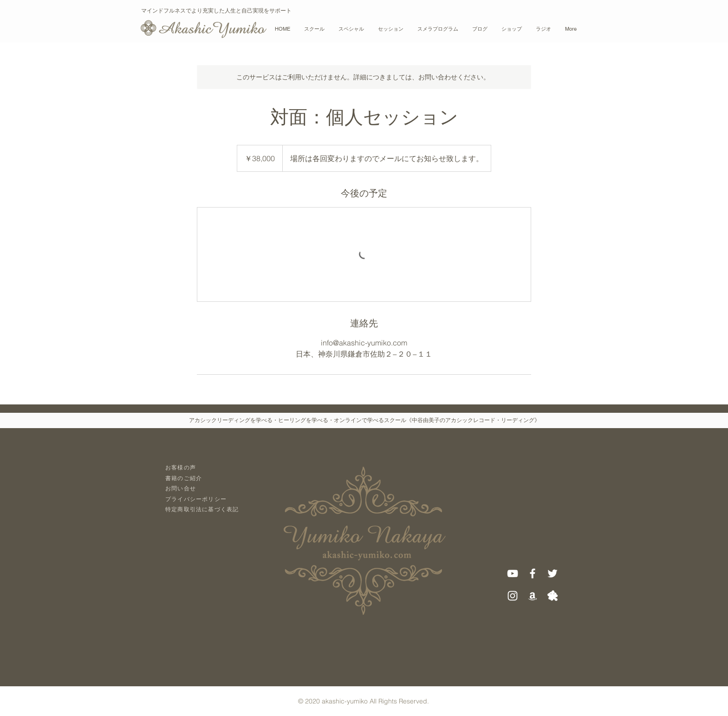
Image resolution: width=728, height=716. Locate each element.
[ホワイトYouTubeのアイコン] (513, 573)
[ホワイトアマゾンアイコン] (533, 596)
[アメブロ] (552, 596)
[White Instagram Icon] (513, 596)
